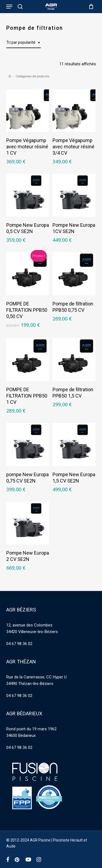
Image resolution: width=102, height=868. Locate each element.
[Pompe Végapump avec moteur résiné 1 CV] (28, 110)
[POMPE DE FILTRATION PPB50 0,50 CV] (28, 274)
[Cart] (90, 7)
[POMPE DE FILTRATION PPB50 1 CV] (28, 360)
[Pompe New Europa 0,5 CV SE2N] (28, 195)
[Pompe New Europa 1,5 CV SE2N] (74, 445)
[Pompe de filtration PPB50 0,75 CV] (74, 274)
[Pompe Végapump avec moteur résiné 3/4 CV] (74, 110)
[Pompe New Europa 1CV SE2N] (74, 195)
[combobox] (24, 42)
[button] (9, 7)
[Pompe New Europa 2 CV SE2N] (28, 523)
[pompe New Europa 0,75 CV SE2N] (28, 445)
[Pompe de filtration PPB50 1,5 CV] (74, 360)
